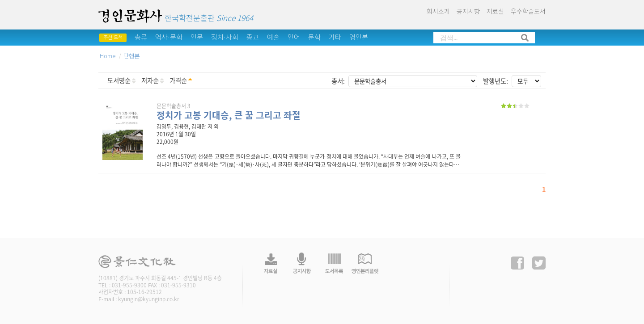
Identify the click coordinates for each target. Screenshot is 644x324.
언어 (294, 37)
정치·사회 (225, 37)
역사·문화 (169, 37)
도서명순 (121, 80)
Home (108, 56)
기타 (335, 37)
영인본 (359, 37)
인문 (197, 37)
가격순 (181, 80)
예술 (273, 37)
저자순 (153, 80)
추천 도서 (113, 38)
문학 (314, 37)
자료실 (495, 12)
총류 (141, 37)
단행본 (131, 56)
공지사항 (468, 12)
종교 (253, 37)
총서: (338, 81)
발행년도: (496, 81)
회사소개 (438, 12)
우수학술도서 (528, 12)
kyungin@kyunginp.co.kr (149, 299)
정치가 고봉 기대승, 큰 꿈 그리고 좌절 (229, 115)
